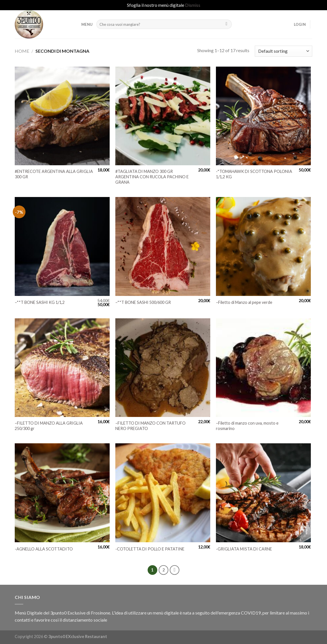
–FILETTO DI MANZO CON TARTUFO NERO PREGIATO (150, 426)
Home (22, 51)
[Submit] (227, 24)
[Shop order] (284, 51)
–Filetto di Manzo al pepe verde (244, 302)
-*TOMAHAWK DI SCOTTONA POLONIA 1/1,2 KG (254, 174)
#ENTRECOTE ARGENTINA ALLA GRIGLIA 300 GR (54, 174)
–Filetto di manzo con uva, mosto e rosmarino (247, 426)
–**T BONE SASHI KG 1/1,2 (40, 302)
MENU (87, 24)
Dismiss (193, 5)
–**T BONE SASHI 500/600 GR (143, 302)
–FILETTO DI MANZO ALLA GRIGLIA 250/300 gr (49, 426)
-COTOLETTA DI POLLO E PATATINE (150, 549)
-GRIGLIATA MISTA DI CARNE (244, 549)
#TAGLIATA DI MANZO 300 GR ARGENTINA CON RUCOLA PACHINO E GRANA (152, 177)
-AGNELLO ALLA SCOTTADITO (44, 549)
